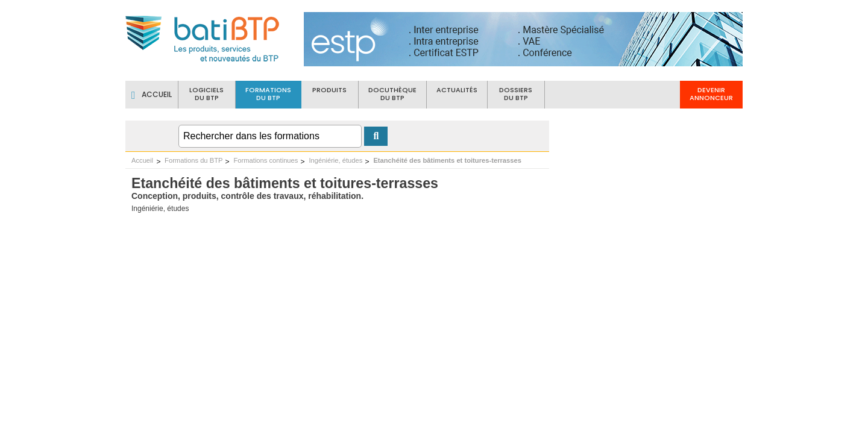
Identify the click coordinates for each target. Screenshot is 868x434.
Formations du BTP (193, 160)
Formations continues (266, 160)
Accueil (142, 160)
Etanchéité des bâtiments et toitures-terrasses (447, 160)
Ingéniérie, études (335, 160)
